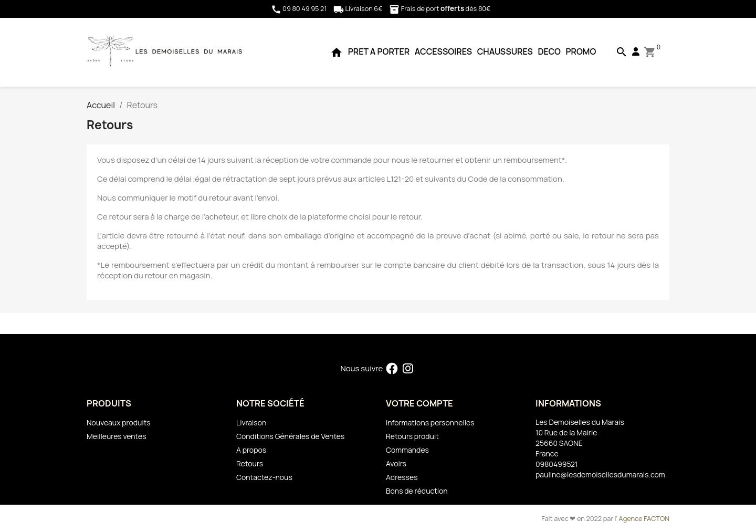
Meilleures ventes (116, 436)
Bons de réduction (417, 491)
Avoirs (396, 463)
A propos (251, 450)
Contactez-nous (264, 477)
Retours (250, 463)
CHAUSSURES (505, 51)
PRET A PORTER (379, 51)
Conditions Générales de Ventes (290, 436)
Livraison (251, 423)
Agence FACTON (644, 518)
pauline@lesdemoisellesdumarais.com (600, 474)
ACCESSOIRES (443, 51)
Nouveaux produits (119, 423)
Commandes (407, 450)
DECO (549, 51)
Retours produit (412, 436)
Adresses (402, 477)
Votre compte (419, 403)
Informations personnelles (430, 423)
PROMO (581, 51)
